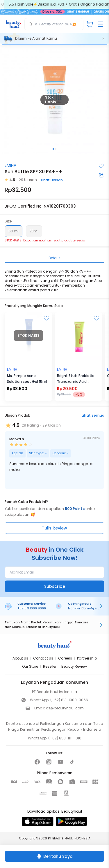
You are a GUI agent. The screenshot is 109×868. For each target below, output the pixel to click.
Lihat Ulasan (52, 180)
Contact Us (43, 658)
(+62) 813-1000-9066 (69, 700)
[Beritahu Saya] (54, 856)
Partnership (87, 658)
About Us (20, 658)
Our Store (30, 666)
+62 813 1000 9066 (32, 608)
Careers (65, 658)
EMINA (10, 165)
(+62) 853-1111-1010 (65, 738)
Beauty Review (74, 666)
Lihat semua (93, 415)
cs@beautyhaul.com (65, 708)
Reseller (50, 666)
